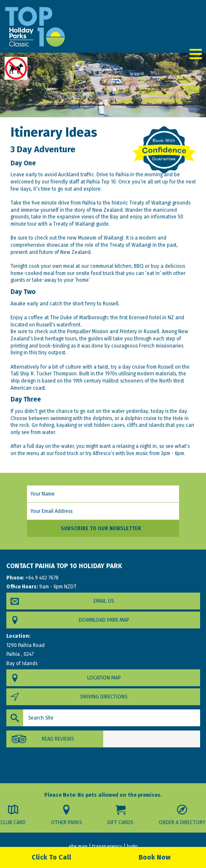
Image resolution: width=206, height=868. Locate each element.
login (132, 846)
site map (78, 846)
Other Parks (67, 822)
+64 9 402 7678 (41, 578)
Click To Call (51, 857)
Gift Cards (120, 822)
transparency (107, 846)
